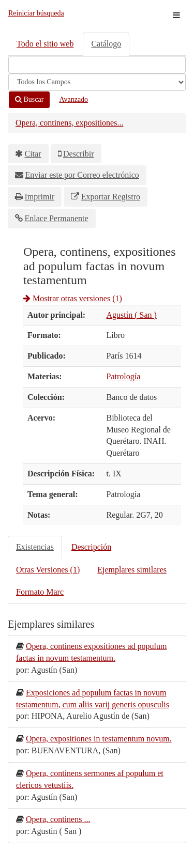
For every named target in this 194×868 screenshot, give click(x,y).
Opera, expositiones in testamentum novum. (99, 739)
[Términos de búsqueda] (97, 65)
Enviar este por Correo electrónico (82, 175)
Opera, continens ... (58, 819)
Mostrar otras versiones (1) (73, 298)
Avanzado (73, 99)
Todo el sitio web (45, 44)
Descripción (91, 547)
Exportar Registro (111, 197)
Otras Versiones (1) (48, 570)
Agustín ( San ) (132, 315)
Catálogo (106, 44)
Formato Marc (40, 592)
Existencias (35, 547)
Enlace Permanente (57, 218)
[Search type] (97, 82)
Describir (79, 154)
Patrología (124, 376)
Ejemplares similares (132, 570)
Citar (33, 154)
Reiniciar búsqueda (36, 13)
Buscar (29, 99)
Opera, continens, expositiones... (69, 123)
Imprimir (40, 197)
